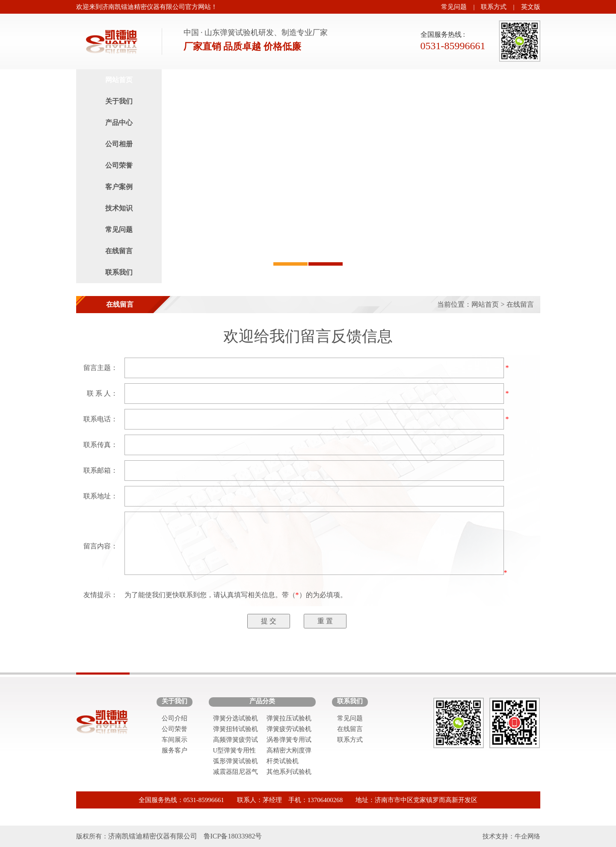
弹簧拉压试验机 (289, 718)
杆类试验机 (283, 761)
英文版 (531, 7)
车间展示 (175, 740)
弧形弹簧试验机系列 (235, 762)
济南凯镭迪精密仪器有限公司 (153, 836)
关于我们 (119, 101)
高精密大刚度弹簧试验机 (289, 751)
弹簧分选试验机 (235, 718)
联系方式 (494, 7)
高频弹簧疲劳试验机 (235, 741)
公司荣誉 (119, 165)
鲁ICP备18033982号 (233, 836)
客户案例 (119, 187)
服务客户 (175, 750)
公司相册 (119, 144)
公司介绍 (175, 718)
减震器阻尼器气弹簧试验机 (235, 773)
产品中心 (119, 123)
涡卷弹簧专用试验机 (289, 741)
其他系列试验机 (289, 772)
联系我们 (119, 272)
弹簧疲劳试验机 (289, 729)
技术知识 (119, 208)
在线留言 (119, 251)
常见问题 (454, 7)
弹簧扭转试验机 (235, 729)
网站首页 (119, 80)
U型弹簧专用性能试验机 (235, 751)
